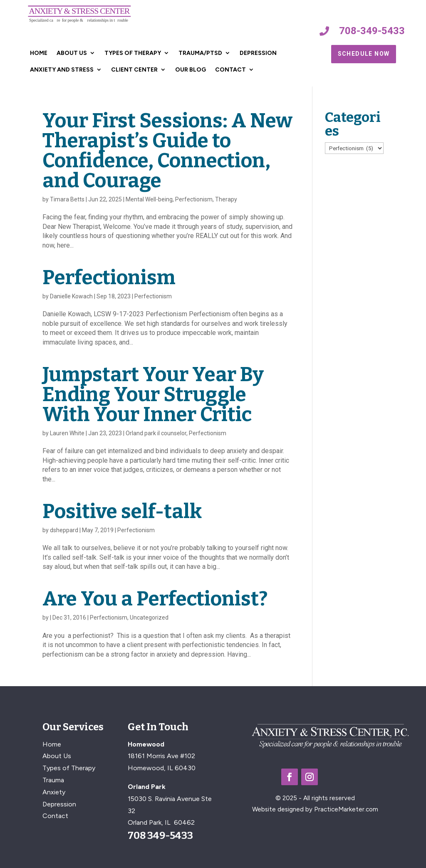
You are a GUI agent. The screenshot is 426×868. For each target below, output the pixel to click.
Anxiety (54, 792)
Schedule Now (364, 54)
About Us (72, 53)
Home (39, 53)
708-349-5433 (372, 31)
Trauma (53, 780)
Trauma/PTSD (200, 53)
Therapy (226, 199)
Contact (230, 70)
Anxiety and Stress (62, 70)
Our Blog (191, 70)
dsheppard (64, 530)
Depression (258, 53)
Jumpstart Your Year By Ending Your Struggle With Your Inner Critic (153, 394)
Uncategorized (149, 618)
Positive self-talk (122, 511)
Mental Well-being (149, 199)
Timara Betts (67, 199)
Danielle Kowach (71, 296)
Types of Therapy (133, 53)
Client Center (134, 70)
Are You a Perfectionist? (155, 599)
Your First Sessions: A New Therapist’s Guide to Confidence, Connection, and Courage (167, 151)
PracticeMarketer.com (346, 809)
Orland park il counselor (156, 433)
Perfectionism (194, 199)
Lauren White (67, 433)
